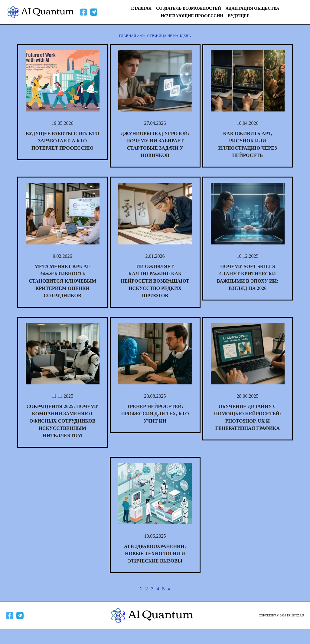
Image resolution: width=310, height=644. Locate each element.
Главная (141, 8)
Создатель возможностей (189, 8)
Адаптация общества (252, 8)
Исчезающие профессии (192, 16)
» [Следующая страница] (169, 589)
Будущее (239, 16)
